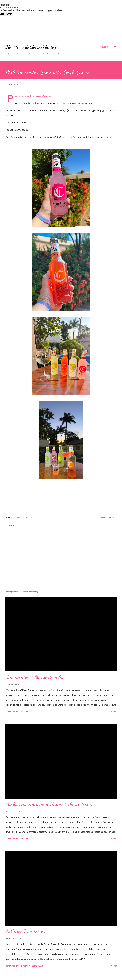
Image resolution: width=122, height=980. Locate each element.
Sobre (19, 54)
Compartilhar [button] (107, 517)
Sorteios (70, 54)
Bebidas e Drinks (26, 517)
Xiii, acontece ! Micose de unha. (35, 677)
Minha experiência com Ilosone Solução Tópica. (50, 804)
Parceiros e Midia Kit (51, 54)
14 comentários (29, 712)
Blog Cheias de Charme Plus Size (31, 47)
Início (8, 54)
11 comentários (29, 839)
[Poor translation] (9, 14)
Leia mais (113, 712)
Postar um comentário (32, 966)
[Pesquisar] (103, 47)
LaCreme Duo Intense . (28, 931)
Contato (32, 54)
